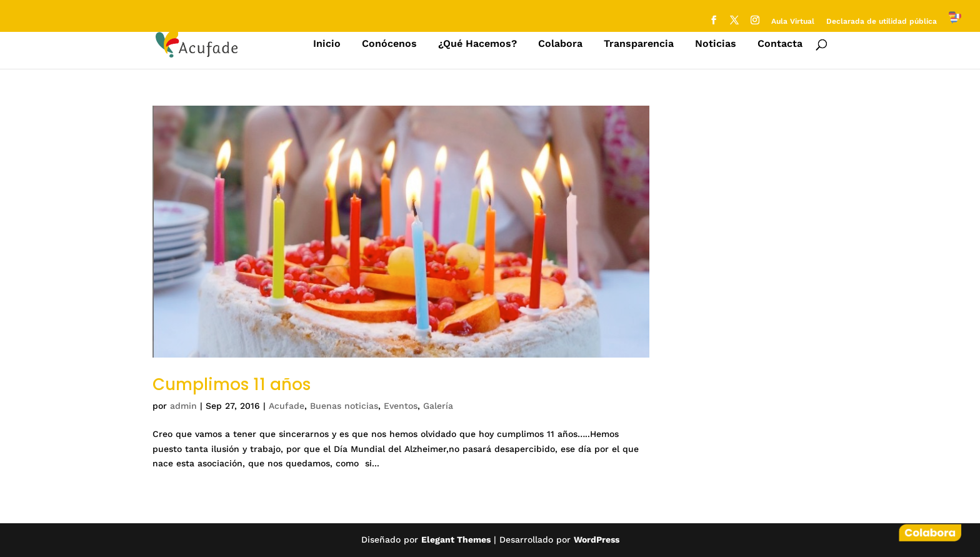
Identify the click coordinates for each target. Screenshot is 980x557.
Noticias (716, 44)
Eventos (401, 406)
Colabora (560, 44)
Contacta (780, 44)
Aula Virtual (793, 22)
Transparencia (639, 44)
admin (183, 406)
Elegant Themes (456, 539)
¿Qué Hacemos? (477, 44)
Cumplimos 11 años (232, 384)
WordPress (597, 539)
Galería (438, 406)
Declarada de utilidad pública (882, 22)
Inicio (327, 44)
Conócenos (389, 44)
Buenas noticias (344, 406)
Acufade (287, 406)
